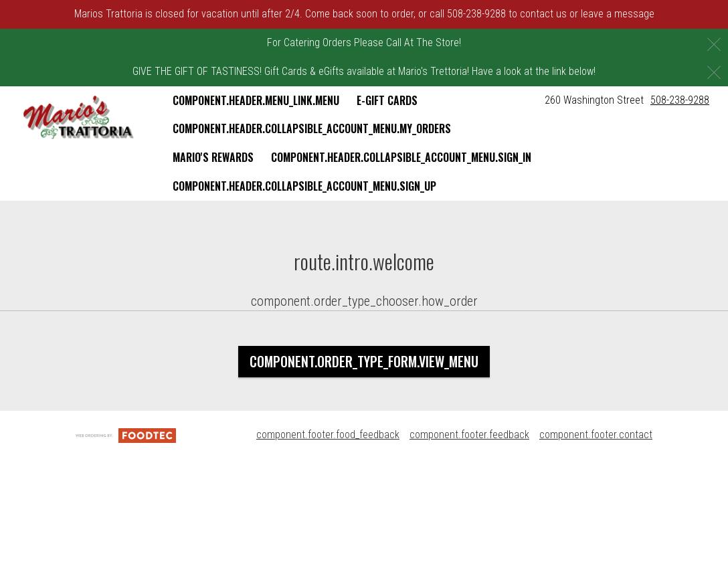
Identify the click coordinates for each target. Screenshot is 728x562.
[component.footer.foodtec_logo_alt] (126, 435)
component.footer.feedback (469, 435)
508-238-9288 (680, 100)
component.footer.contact (596, 435)
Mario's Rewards (213, 157)
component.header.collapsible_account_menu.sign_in (401, 157)
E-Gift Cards (387, 100)
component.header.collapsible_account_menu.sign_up (304, 186)
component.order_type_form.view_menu (364, 361)
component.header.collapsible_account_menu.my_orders (312, 128)
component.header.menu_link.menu (256, 100)
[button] (79, 118)
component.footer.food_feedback (328, 435)
